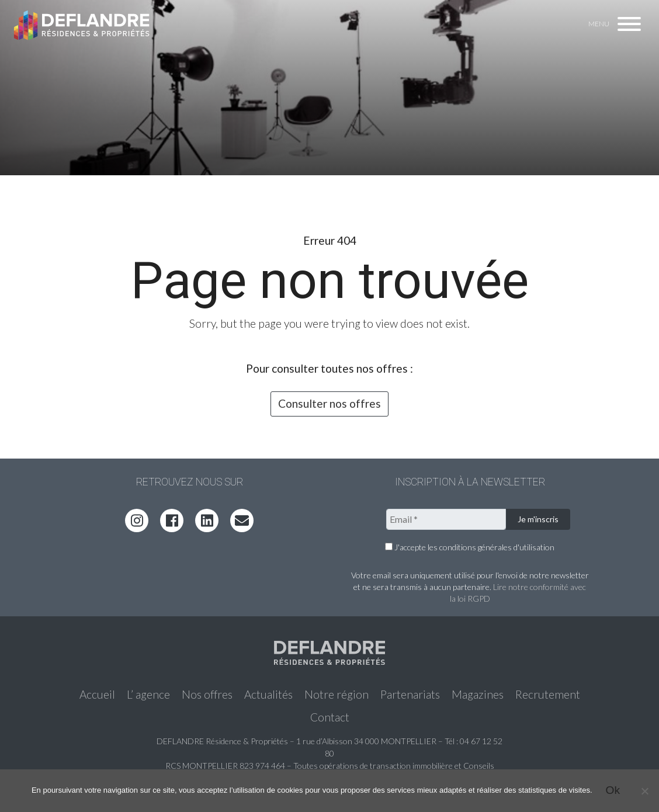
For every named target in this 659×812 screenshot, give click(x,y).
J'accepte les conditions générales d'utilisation (470, 547)
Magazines (478, 694)
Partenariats (410, 694)
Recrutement (548, 694)
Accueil (97, 694)
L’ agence (148, 694)
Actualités (268, 694)
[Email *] (446, 519)
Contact (330, 717)
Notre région (337, 694)
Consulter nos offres (329, 403)
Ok (613, 790)
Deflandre (82, 25)
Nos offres (207, 694)
